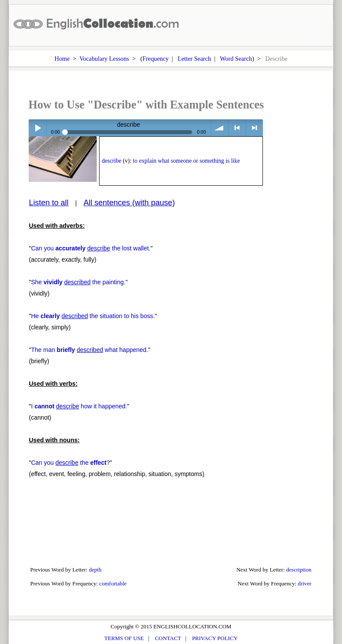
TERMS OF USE (124, 638)
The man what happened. (89, 350)
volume (220, 128)
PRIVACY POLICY (215, 638)
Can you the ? (70, 463)
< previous (237, 128)
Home (62, 59)
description (299, 570)
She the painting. (78, 282)
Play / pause (37, 128)
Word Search (236, 59)
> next (254, 128)
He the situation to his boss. (93, 316)
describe (111, 161)
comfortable (113, 583)
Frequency (156, 59)
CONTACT (168, 638)
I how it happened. (79, 406)
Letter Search (194, 59)
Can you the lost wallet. (91, 248)
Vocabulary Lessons (105, 59)
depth (95, 570)
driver (304, 583)
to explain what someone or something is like (186, 161)
